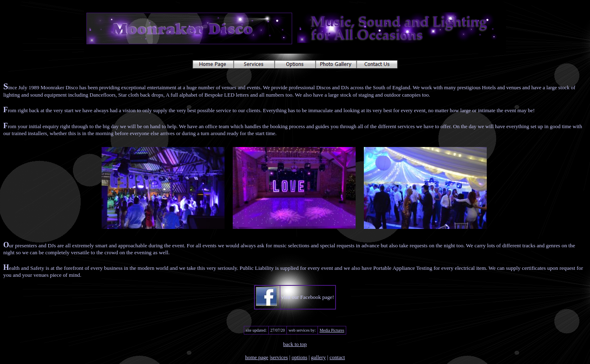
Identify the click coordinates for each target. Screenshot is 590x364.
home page (257, 357)
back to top (295, 344)
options (300, 357)
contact (337, 357)
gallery (318, 357)
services (279, 357)
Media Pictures (332, 330)
